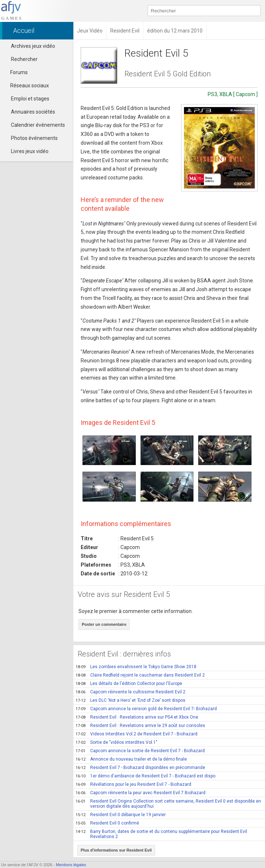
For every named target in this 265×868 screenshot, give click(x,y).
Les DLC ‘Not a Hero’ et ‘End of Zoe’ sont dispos (130, 700)
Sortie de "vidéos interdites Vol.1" (116, 742)
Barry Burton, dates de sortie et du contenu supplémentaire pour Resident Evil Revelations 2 (161, 834)
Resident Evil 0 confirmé (107, 823)
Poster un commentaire (104, 624)
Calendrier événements (38, 125)
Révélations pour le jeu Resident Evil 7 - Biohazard (133, 784)
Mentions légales (71, 865)
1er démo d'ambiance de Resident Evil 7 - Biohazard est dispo (145, 776)
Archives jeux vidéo (33, 46)
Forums (16, 72)
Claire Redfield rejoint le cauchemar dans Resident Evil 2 (140, 675)
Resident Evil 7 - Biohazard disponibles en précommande (140, 768)
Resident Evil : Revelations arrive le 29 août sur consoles (140, 726)
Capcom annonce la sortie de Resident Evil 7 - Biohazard (140, 751)
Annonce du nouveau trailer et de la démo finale (131, 759)
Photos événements (34, 138)
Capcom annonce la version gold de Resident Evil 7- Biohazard (146, 709)
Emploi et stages (30, 99)
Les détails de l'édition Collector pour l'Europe (129, 684)
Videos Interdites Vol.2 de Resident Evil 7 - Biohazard (137, 734)
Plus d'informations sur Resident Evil (116, 850)
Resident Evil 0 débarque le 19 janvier (121, 815)
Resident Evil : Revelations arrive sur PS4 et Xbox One (137, 717)
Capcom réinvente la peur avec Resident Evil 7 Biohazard (141, 793)
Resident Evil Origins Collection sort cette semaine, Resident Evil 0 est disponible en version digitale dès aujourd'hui (168, 804)
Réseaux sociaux (26, 85)
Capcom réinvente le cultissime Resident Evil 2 (130, 692)
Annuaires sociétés (33, 112)
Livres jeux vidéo (30, 151)
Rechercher (24, 59)
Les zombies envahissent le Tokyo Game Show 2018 (136, 667)
